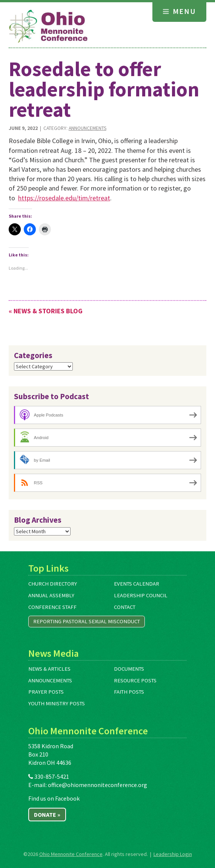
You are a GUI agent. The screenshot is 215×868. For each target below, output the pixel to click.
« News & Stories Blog (46, 311)
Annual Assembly (51, 595)
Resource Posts (135, 680)
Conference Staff (52, 607)
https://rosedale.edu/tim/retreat (64, 198)
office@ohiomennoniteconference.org (98, 785)
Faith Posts (129, 692)
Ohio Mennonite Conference (71, 854)
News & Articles (49, 669)
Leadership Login (173, 854)
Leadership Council (141, 595)
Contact (125, 607)
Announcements (88, 128)
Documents (129, 669)
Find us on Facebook (54, 798)
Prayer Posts (46, 692)
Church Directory (53, 584)
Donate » (47, 815)
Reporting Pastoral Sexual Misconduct (87, 621)
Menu (179, 11)
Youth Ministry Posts (57, 703)
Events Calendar (137, 584)
